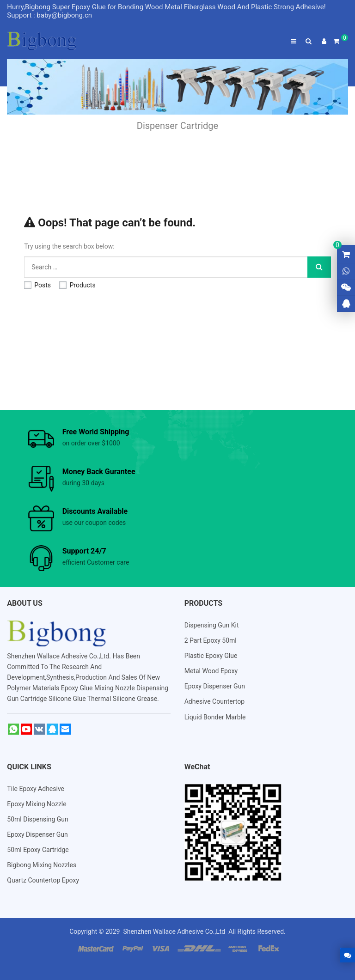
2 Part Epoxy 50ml (211, 640)
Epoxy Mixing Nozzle (37, 804)
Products (77, 285)
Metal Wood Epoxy (211, 671)
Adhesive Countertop (214, 701)
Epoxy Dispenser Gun (215, 686)
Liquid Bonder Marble (215, 717)
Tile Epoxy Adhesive (36, 789)
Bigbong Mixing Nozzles (42, 865)
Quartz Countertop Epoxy (43, 880)
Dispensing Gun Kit (212, 625)
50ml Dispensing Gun (37, 819)
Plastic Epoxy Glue (211, 656)
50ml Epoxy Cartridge (38, 850)
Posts (37, 285)
